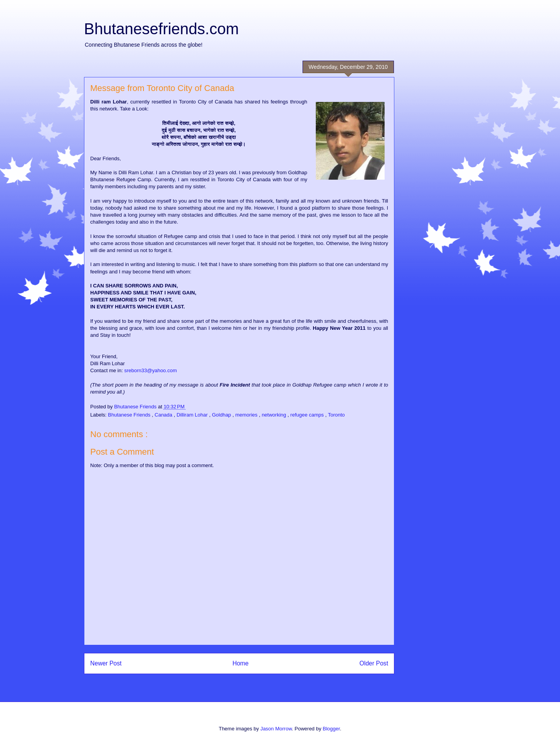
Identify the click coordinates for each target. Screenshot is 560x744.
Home (241, 663)
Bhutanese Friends (130, 415)
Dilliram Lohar (193, 415)
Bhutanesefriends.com (161, 29)
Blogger (331, 729)
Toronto (336, 415)
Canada (164, 415)
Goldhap (222, 415)
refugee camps (308, 415)
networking (275, 415)
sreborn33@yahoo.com (150, 370)
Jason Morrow (276, 729)
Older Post (374, 663)
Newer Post (106, 663)
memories (247, 415)
